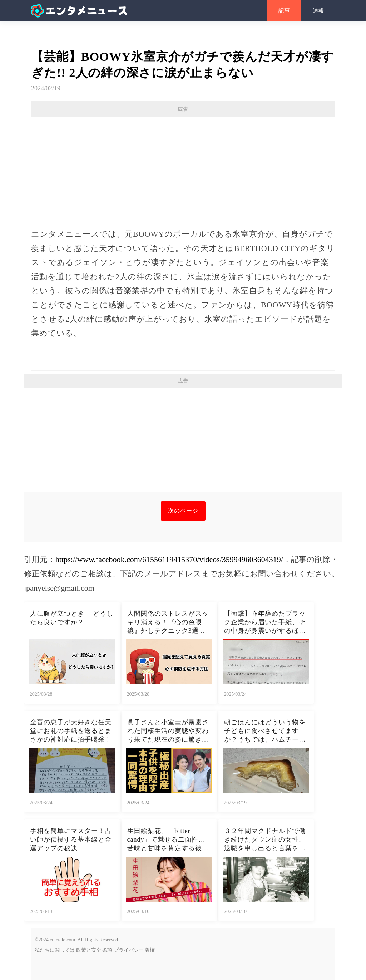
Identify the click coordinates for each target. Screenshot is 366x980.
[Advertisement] (183, 169)
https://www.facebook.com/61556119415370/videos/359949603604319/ (169, 559)
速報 (318, 11)
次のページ (183, 511)
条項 (107, 950)
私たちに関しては (55, 950)
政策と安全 (89, 950)
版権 (150, 950)
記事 (284, 11)
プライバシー (129, 950)
